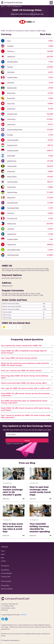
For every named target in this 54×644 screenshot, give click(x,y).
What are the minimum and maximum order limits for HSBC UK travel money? (25, 364)
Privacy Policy (5, 585)
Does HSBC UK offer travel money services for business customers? (25, 395)
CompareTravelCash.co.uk (9, 625)
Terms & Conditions (7, 589)
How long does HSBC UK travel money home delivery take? (25, 377)
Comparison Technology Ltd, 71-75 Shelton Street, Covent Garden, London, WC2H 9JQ (10, 607)
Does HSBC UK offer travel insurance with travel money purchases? (25, 409)
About (3, 554)
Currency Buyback (6, 573)
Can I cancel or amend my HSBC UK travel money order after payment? (26, 416)
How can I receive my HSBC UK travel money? (22, 371)
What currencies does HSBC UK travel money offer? (24, 383)
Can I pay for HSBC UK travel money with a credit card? (26, 388)
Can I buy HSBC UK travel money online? (19, 358)
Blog (2, 558)
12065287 (23, 615)
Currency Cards (6, 576)
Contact (3, 561)
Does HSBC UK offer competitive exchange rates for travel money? (24, 352)
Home (3, 6)
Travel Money (5, 570)
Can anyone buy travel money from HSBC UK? (22, 346)
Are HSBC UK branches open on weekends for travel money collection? (24, 402)
